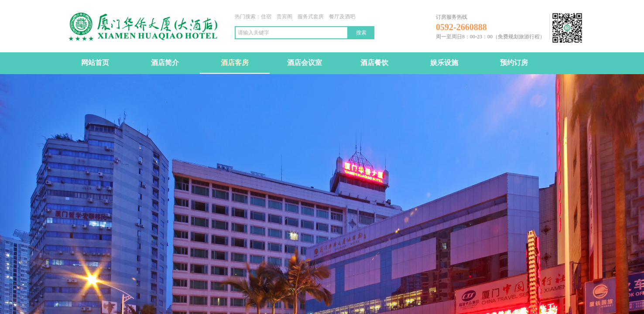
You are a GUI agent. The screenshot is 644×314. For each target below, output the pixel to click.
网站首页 (95, 63)
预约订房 (514, 63)
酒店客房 (235, 63)
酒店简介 (165, 63)
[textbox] (291, 33)
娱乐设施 (444, 63)
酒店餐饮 (374, 63)
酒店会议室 (305, 63)
